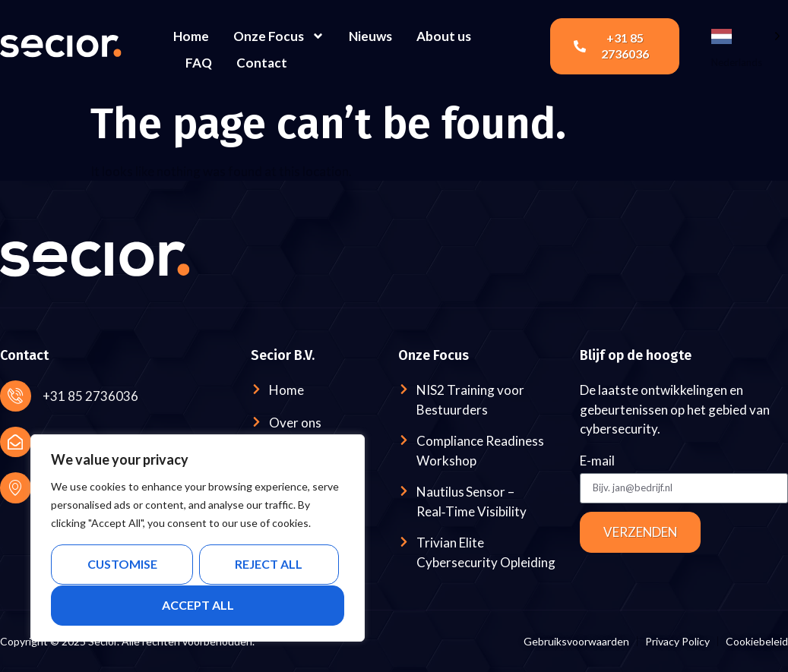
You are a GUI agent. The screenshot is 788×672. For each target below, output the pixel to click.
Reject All (269, 565)
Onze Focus (279, 36)
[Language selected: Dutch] (746, 35)
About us (444, 36)
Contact (262, 63)
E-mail (597, 461)
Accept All (198, 605)
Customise (122, 565)
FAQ (199, 63)
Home (191, 36)
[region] (198, 538)
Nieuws (370, 36)
